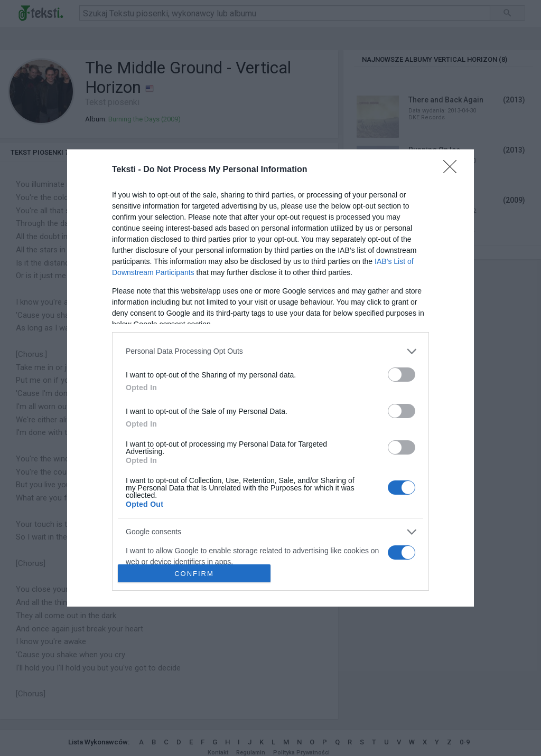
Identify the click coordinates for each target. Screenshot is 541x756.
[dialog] (270, 378)
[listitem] (270, 351)
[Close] (453, 170)
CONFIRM (194, 574)
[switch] (402, 375)
